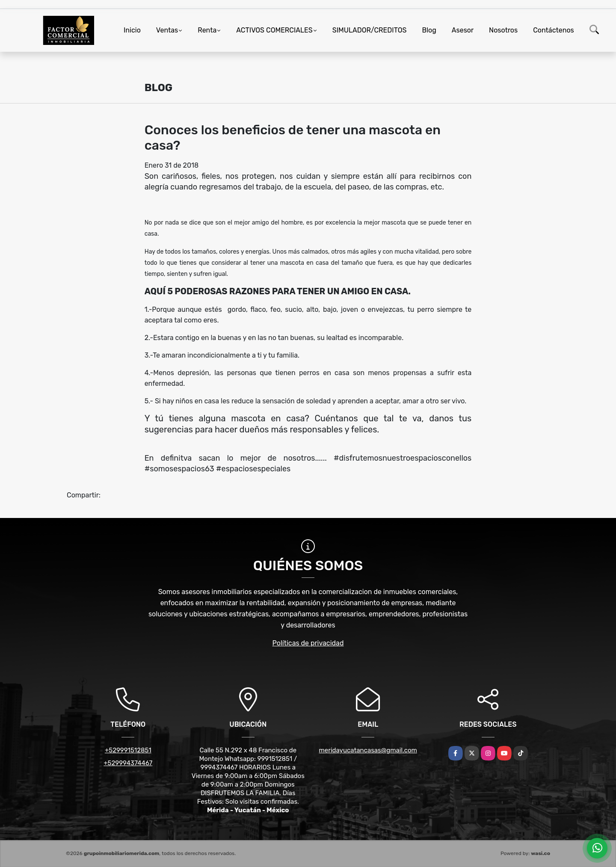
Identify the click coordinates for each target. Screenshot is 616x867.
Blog (429, 30)
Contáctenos (554, 30)
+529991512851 (128, 750)
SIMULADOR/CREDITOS (370, 30)
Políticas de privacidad (308, 643)
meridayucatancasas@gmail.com (368, 750)
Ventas (167, 30)
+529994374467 (128, 763)
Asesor (463, 30)
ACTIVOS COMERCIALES (274, 30)
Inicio (132, 30)
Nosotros (503, 30)
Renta (207, 30)
